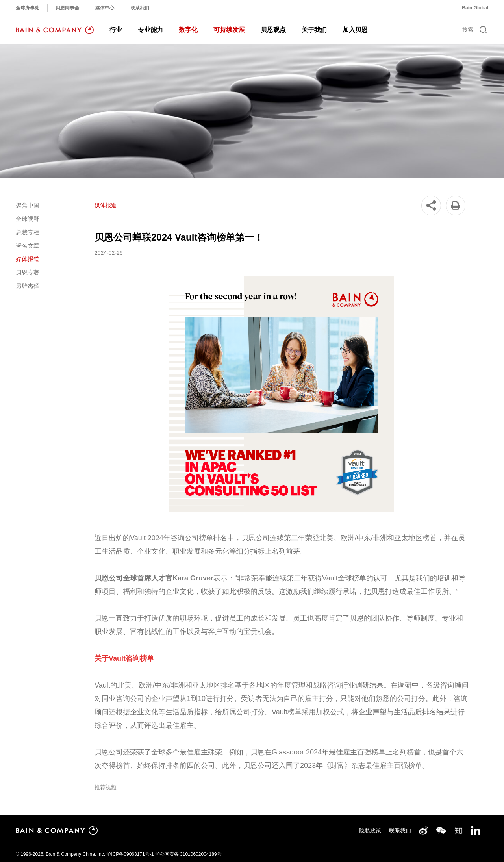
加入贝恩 (355, 30)
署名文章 (28, 246)
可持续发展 (229, 30)
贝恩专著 (28, 272)
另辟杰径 (28, 286)
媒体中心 (105, 8)
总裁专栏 (28, 232)
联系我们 (140, 8)
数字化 (188, 30)
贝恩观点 (273, 30)
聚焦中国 (28, 205)
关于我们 (314, 30)
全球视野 (28, 219)
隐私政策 (370, 830)
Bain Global (475, 8)
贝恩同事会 (67, 8)
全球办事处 (28, 8)
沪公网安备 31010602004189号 (188, 854)
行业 (116, 30)
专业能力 (150, 30)
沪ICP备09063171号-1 (130, 854)
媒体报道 (28, 259)
